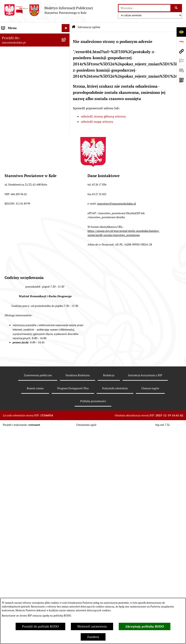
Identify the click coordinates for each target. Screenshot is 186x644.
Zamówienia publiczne (38, 375)
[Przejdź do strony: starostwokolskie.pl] (181, 51)
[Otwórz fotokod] (181, 80)
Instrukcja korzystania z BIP (145, 375)
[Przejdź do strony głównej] (48, 10)
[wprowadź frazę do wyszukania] (144, 8)
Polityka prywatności (93, 401)
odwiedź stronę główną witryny (103, 116)
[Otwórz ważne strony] (181, 61)
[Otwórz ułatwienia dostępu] (181, 32)
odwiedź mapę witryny (97, 122)
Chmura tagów (150, 388)
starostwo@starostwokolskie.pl (117, 204)
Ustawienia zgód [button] (86, 425)
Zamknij (93, 637)
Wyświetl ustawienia (92, 626)
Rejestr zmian (35, 388)
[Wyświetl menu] (66, 28)
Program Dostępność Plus (73, 388)
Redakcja (109, 375)
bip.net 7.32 (162, 425)
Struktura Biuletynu (78, 375)
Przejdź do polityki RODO (40, 626)
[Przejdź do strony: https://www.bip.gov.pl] (181, 42)
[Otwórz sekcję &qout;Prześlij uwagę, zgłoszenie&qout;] (181, 70)
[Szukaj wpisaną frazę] (176, 8)
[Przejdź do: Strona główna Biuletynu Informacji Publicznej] (74, 27)
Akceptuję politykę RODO (145, 626)
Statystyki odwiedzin (115, 388)
